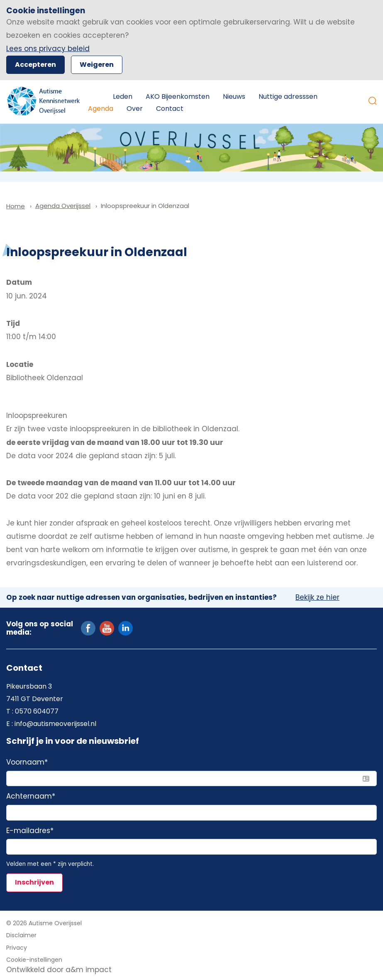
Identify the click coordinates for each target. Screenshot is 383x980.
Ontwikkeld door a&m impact (59, 970)
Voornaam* (27, 762)
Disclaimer (21, 935)
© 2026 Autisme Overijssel (44, 923)
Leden (123, 97)
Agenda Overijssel (63, 206)
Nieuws (234, 97)
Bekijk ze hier (317, 598)
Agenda (101, 109)
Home (94, 97)
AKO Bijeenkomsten (178, 97)
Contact (170, 109)
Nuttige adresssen (288, 97)
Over (135, 109)
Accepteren (35, 65)
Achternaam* (31, 797)
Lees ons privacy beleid (48, 49)
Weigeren (97, 65)
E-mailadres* (30, 831)
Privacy (17, 948)
